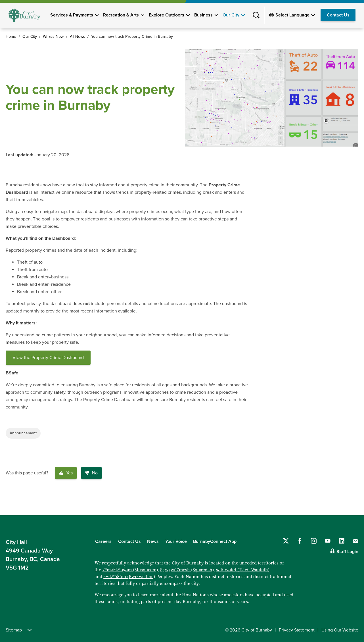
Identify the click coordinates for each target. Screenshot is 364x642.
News (153, 541)
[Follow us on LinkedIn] (342, 541)
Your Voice (176, 541)
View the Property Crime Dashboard (48, 358)
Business (203, 15)
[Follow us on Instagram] (314, 541)
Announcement (23, 433)
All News (78, 37)
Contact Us (338, 15)
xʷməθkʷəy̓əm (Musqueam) (130, 570)
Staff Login (347, 552)
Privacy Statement (297, 630)
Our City (231, 15)
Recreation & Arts (121, 15)
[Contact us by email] (355, 541)
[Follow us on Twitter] (286, 541)
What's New (53, 37)
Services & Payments (72, 15)
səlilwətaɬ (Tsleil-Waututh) (243, 570)
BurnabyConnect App (215, 541)
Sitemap (19, 630)
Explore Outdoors (167, 15)
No (91, 473)
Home (11, 37)
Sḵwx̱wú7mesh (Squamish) (187, 570)
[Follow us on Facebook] (300, 541)
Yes (66, 473)
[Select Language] (295, 15)
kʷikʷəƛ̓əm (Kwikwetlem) (129, 577)
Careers (103, 541)
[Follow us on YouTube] (328, 541)
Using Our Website (340, 630)
